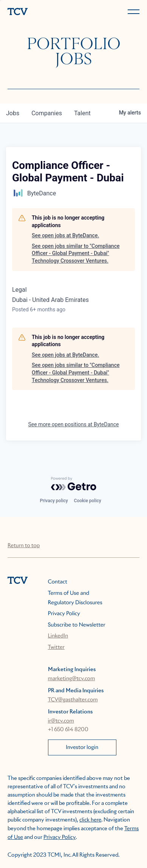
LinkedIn (58, 636)
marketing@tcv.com (72, 679)
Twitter (56, 647)
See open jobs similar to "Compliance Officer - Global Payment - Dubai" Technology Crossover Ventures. (76, 253)
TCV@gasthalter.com (73, 700)
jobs (13, 113)
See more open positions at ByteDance (73, 424)
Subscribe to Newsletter (77, 625)
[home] (39, 12)
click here (90, 820)
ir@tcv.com (61, 721)
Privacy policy (54, 501)
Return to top (24, 546)
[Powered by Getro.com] (74, 484)
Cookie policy (88, 501)
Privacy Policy (64, 614)
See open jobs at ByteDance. (65, 235)
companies (47, 113)
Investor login (82, 747)
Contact (58, 582)
